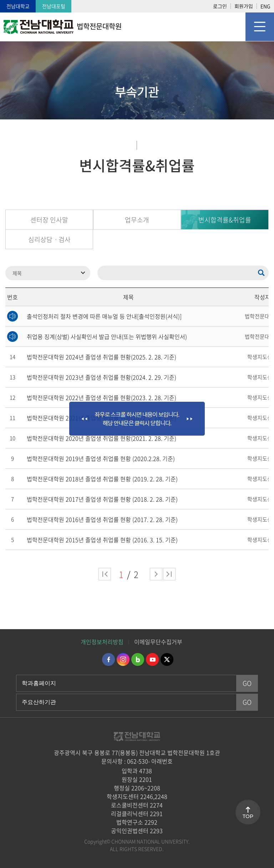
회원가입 (244, 6)
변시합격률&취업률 (225, 220)
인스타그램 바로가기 (123, 659)
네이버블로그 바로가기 (138, 659)
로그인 (220, 6)
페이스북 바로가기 (108, 659)
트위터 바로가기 (167, 659)
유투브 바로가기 (152, 659)
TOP (248, 816)
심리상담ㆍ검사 (49, 239)
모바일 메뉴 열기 (260, 27)
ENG (265, 6)
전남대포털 (54, 6)
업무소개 (137, 220)
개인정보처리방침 (102, 642)
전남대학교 (18, 6)
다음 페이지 (156, 574)
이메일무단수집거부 (158, 642)
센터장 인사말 (49, 220)
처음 (105, 574)
